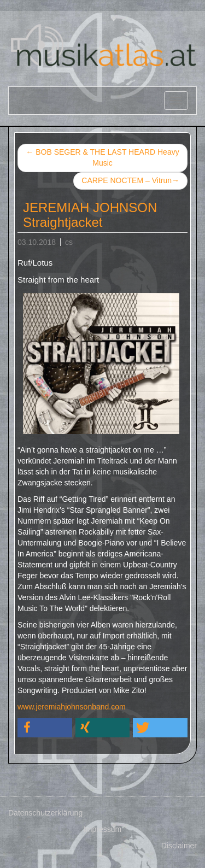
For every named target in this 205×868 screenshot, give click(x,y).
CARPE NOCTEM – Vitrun (130, 181)
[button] (45, 728)
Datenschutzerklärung (45, 813)
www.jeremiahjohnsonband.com (72, 707)
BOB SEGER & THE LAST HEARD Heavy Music (102, 157)
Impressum (102, 829)
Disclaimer (179, 846)
